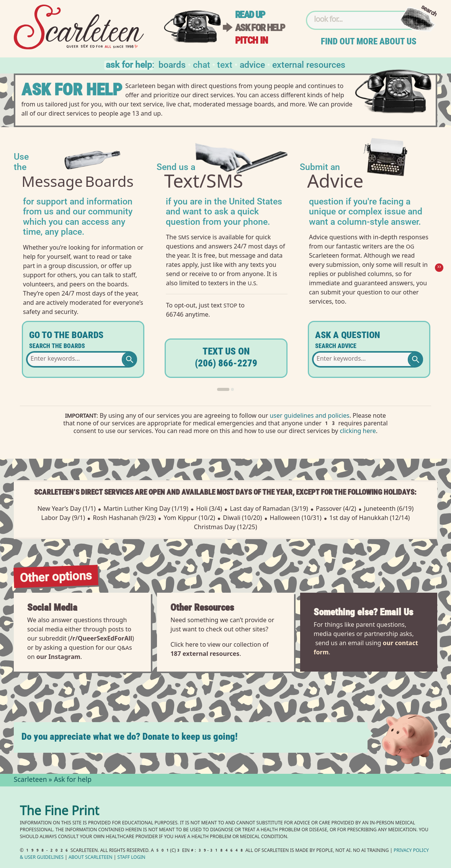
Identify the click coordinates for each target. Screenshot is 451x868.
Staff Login (132, 858)
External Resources (309, 64)
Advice (252, 64)
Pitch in (252, 40)
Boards (172, 64)
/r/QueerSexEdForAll (101, 638)
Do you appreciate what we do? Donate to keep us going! (130, 736)
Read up (250, 15)
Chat (202, 64)
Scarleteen (30, 780)
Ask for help (260, 28)
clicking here (358, 432)
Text (225, 64)
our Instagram (58, 657)
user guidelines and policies (309, 416)
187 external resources (205, 654)
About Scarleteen (91, 858)
